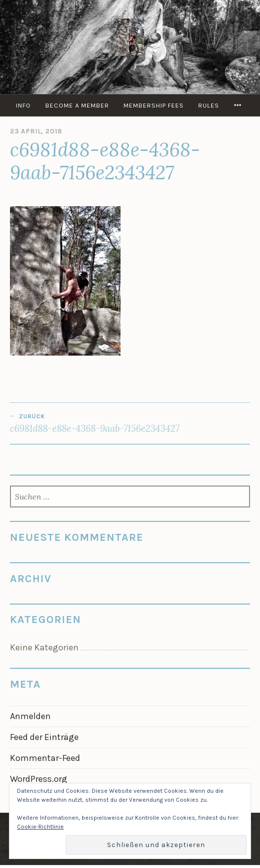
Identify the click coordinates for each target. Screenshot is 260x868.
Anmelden (30, 716)
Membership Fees (154, 105)
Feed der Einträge (44, 737)
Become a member (77, 105)
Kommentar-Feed (45, 758)
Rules (209, 105)
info (23, 105)
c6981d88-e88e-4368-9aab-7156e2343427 (130, 423)
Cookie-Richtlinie (40, 827)
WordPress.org (39, 779)
